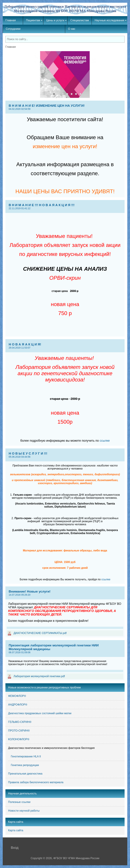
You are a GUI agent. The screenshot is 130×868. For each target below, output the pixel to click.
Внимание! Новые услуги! (65, 593)
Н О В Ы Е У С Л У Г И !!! (65, 455)
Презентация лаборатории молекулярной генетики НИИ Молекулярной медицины (65, 649)
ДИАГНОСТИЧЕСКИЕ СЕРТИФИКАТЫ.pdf (40, 633)
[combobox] (65, 39)
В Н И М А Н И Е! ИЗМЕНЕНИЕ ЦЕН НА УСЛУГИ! (65, 107)
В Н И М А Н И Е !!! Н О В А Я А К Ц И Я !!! (65, 206)
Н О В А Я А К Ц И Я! (65, 346)
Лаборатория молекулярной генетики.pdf (39, 676)
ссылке (105, 441)
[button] (50, 94)
